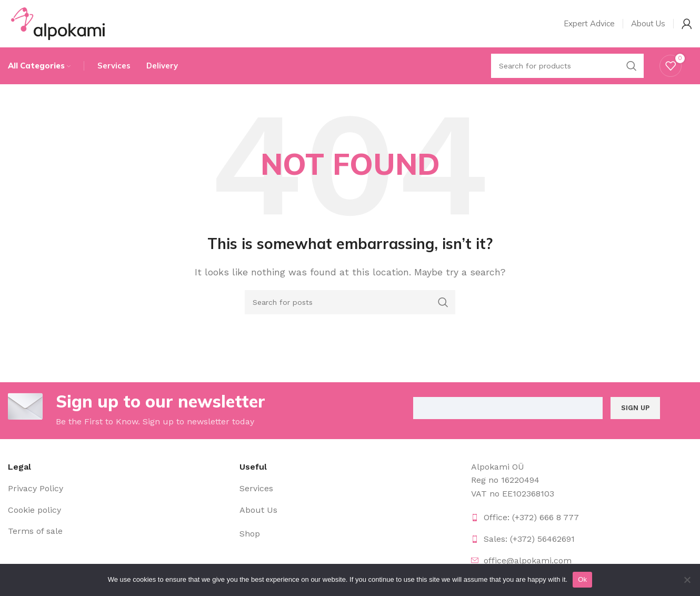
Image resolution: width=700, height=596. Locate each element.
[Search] (350, 302)
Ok (582, 579)
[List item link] (118, 489)
